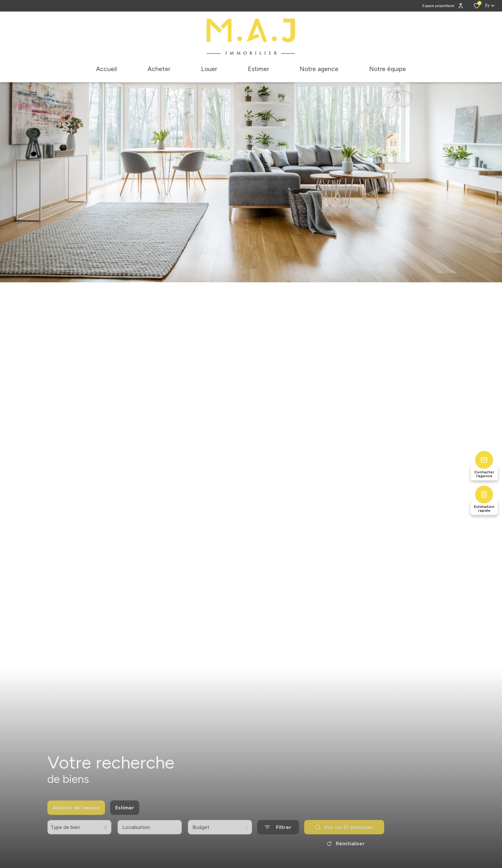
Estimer (125, 814)
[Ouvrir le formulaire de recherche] (278, 833)
